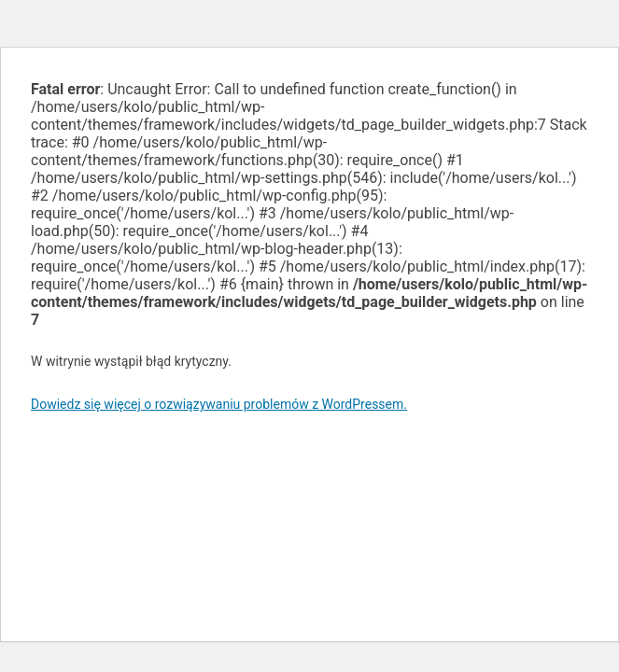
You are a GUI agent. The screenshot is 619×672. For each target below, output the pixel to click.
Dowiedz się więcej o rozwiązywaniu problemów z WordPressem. (219, 404)
